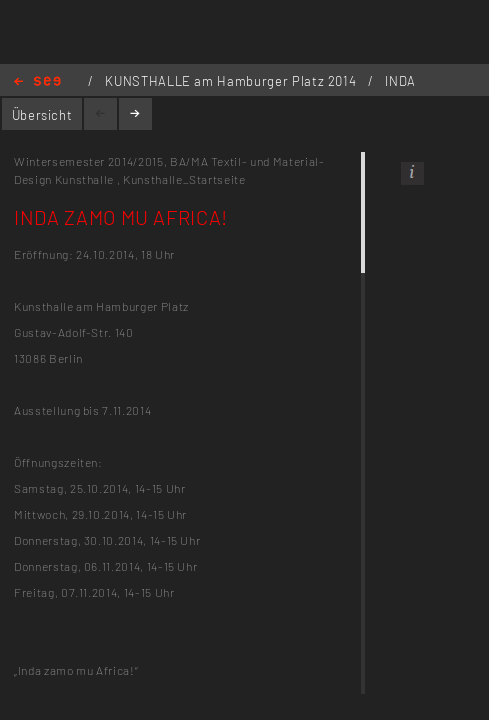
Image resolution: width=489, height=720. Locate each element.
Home (37, 82)
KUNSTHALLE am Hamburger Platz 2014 (232, 81)
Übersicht (42, 115)
